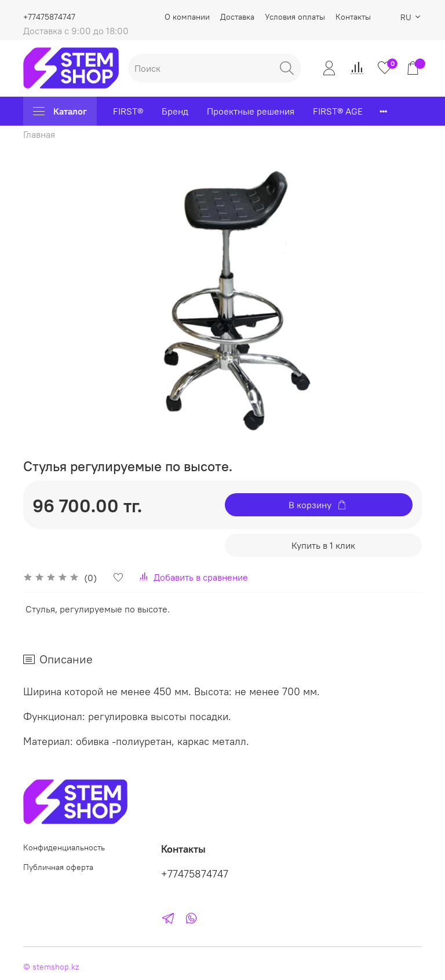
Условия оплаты (295, 17)
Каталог (60, 111)
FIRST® (128, 111)
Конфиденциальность (64, 847)
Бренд (175, 111)
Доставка (237, 17)
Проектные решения (251, 111)
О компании (187, 17)
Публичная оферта (58, 867)
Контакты (353, 17)
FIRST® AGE (338, 111)
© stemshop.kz (51, 967)
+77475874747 (49, 17)
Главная (39, 134)
